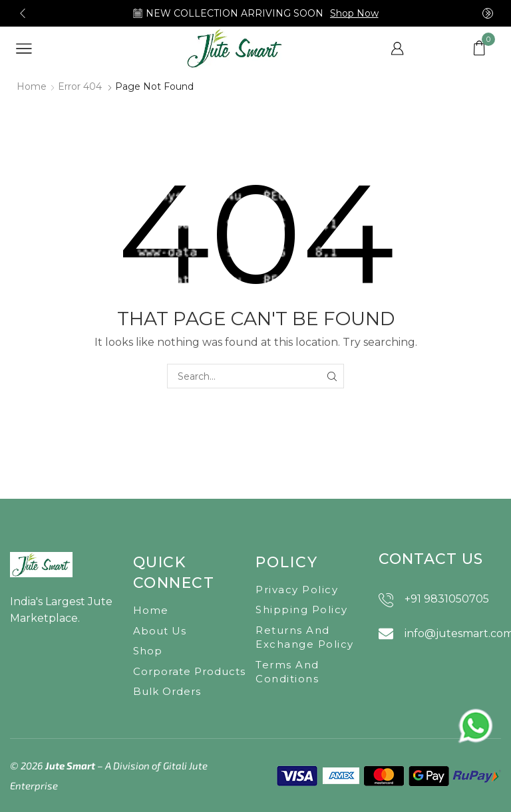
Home (32, 86)
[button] (23, 13)
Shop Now (354, 13)
